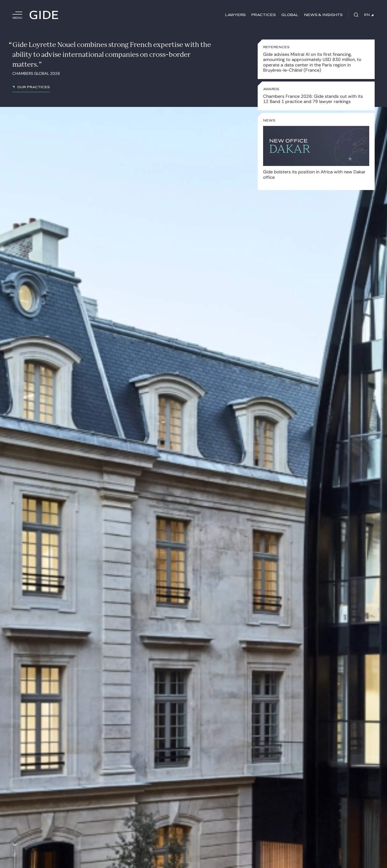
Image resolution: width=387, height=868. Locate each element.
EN (369, 15)
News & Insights (323, 15)
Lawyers (235, 15)
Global (290, 15)
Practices (263, 15)
